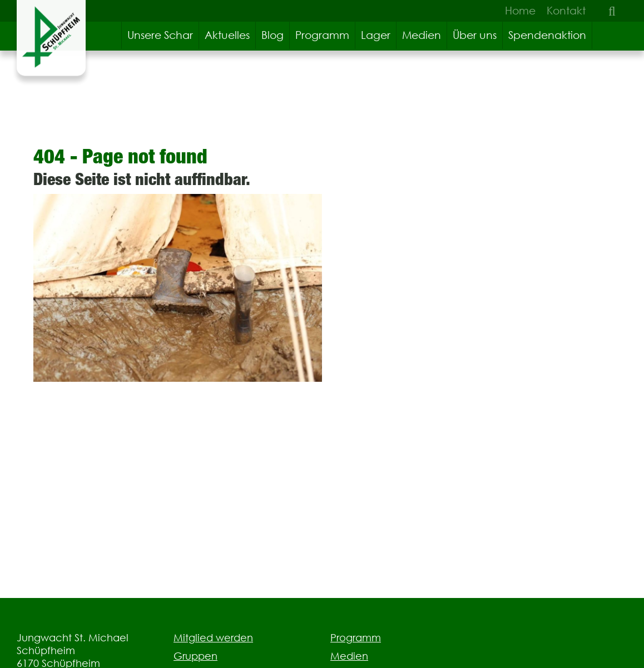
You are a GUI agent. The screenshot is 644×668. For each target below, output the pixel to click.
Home (520, 11)
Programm (322, 35)
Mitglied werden (213, 638)
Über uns (475, 35)
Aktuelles (227, 35)
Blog (273, 35)
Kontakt (566, 11)
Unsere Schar (160, 35)
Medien (422, 35)
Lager (376, 35)
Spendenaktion (547, 35)
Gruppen (195, 656)
